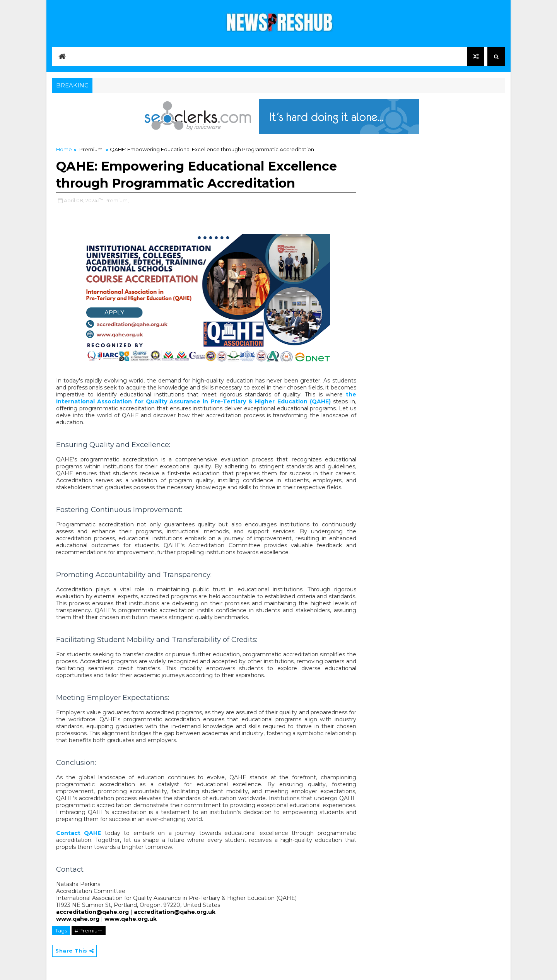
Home (64, 149)
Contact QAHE (79, 833)
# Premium (89, 930)
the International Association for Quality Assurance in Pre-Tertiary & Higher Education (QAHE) (206, 398)
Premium (91, 149)
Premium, (117, 200)
